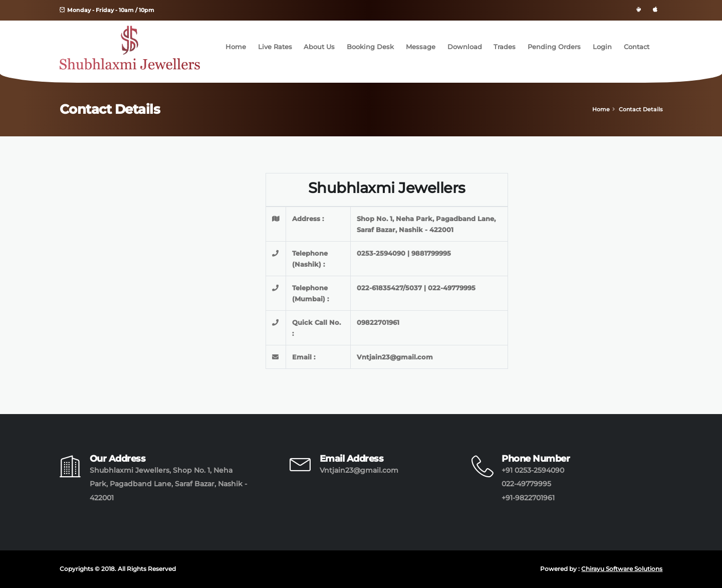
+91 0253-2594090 (533, 470)
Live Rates (275, 47)
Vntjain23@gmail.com (359, 470)
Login (602, 47)
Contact (637, 47)
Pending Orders (554, 47)
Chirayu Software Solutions (622, 569)
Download (465, 47)
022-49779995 (526, 484)
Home (236, 47)
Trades (505, 47)
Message (421, 47)
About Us (319, 47)
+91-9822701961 (528, 498)
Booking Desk (370, 47)
